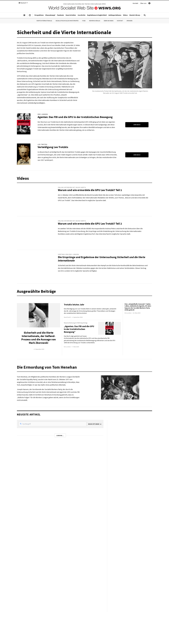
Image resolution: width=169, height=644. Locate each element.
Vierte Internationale (44, 21)
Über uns (143, 3)
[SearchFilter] (53, 424)
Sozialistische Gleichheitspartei (67, 21)
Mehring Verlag (95, 21)
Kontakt (135, 3)
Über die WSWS (109, 21)
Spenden (130, 21)
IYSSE (84, 21)
